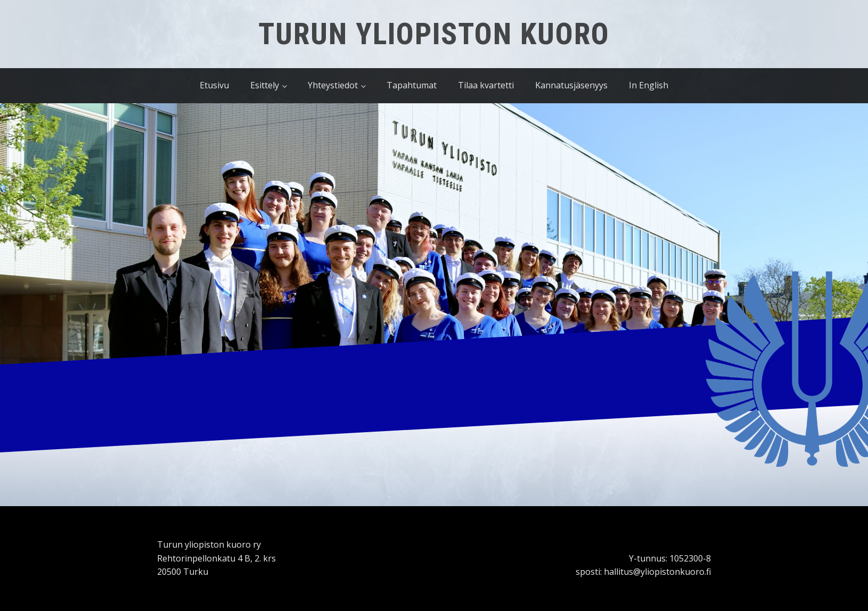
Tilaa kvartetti (486, 85)
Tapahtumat (412, 85)
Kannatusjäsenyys (571, 85)
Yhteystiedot (333, 85)
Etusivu (214, 85)
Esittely (265, 85)
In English (649, 85)
